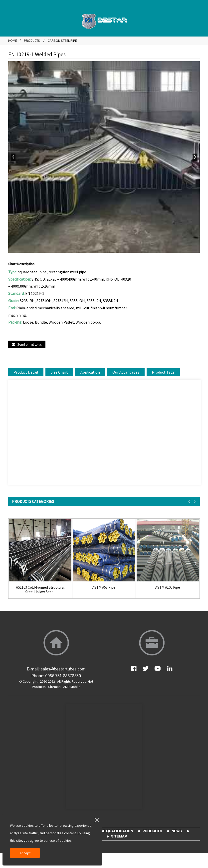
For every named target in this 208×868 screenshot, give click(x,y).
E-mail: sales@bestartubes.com (56, 669)
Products (32, 41)
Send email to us (30, 344)
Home (13, 41)
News (177, 831)
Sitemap (54, 687)
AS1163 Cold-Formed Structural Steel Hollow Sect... (40, 590)
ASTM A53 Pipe (104, 587)
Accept (25, 853)
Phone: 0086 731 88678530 (56, 676)
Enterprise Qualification (108, 831)
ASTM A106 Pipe (168, 587)
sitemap (119, 836)
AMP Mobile (72, 687)
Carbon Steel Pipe (62, 41)
